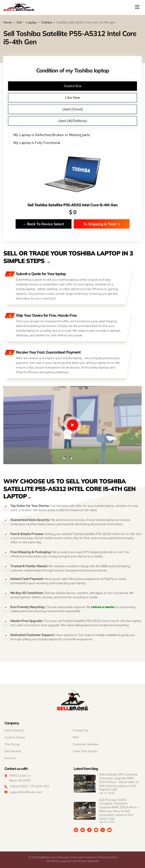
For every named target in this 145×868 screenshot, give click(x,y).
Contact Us (80, 730)
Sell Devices (13, 751)
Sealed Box (73, 86)
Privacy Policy (108, 857)
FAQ (76, 737)
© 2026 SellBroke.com (42, 857)
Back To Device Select (44, 224)
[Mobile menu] (138, 7)
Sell (19, 22)
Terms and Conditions (84, 857)
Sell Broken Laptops (58, 861)
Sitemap (63, 857)
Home (8, 22)
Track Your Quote (85, 751)
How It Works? (14, 730)
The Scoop (12, 744)
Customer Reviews (86, 744)
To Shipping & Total (102, 224)
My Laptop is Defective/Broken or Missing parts (72, 135)
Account (10, 758)
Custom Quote (15, 737)
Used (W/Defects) (73, 121)
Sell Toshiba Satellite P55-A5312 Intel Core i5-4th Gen (72, 205)
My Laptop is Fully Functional (72, 143)
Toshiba (46, 22)
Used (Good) (73, 109)
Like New (72, 98)
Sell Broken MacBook (86, 861)
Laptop (31, 22)
